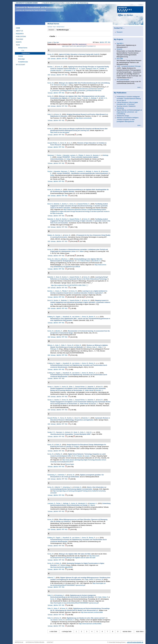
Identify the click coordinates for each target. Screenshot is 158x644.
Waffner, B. (59, 454)
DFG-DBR (120, 59)
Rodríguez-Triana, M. (92, 69)
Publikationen (26, 53)
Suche (53, 36)
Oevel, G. (77, 432)
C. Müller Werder (88, 390)
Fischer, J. (59, 503)
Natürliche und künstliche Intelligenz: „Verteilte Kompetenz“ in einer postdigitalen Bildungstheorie (128, 120)
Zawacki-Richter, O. (53, 143)
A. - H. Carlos (81, 69)
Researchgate (70, 464)
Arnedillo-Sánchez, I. (57, 71)
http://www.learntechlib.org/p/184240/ (62, 567)
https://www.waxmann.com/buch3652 (90, 624)
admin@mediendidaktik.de (135, 642)
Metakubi (119, 49)
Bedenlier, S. (58, 204)
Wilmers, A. (51, 345)
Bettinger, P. (95, 98)
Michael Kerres (60, 27)
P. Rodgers (76, 447)
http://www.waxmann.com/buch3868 (92, 612)
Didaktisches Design (123, 116)
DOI (49, 59)
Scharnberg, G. (52, 475)
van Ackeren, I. (77, 317)
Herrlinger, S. (65, 85)
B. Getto (86, 580)
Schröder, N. (78, 487)
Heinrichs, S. (71, 620)
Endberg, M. (51, 317)
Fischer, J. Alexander (63, 155)
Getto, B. (50, 114)
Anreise (21, 56)
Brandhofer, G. (96, 261)
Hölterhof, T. (58, 487)
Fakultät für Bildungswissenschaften (54, 3)
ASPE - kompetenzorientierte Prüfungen (129, 66)
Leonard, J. (88, 456)
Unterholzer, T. (62, 475)
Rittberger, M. (54, 349)
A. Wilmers (88, 347)
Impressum (19, 642)
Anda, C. (58, 345)
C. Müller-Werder (84, 404)
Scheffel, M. (103, 69)
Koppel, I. (80, 98)
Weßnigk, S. (89, 171)
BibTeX (102, 42)
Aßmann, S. (87, 98)
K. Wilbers (81, 251)
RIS (109, 42)
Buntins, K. (59, 190)
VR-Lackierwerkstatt (123, 80)
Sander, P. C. (51, 432)
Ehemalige (22, 59)
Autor (50, 42)
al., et (70, 143)
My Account (21, 65)
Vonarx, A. (58, 291)
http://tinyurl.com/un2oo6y (84, 118)
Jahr (58, 42)
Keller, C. (64, 345)
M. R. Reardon (78, 456)
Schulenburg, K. (60, 595)
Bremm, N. (92, 317)
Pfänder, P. (82, 155)
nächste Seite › (127, 632)
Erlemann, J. (99, 390)
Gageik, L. (59, 317)
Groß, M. (89, 432)
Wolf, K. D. (104, 98)
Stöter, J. (72, 387)
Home (18, 28)
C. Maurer (92, 505)
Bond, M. (50, 204)
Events (19, 42)
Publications (21, 37)
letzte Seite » (140, 632)
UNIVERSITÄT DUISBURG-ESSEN (27, 3)
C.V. (23, 51)
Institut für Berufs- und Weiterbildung (77, 3)
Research (20, 34)
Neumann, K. (97, 155)
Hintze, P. (92, 580)
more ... (140, 87)
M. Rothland (55, 85)
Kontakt (50, 642)
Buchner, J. (51, 67)
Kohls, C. (83, 432)
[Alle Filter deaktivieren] (79, 44)
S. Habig (67, 159)
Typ (55, 42)
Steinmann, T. (52, 155)
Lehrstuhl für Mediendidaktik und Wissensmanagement (39, 9)
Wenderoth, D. (83, 503)
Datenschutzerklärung (35, 642)
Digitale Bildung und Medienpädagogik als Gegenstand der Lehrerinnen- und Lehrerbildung (129, 112)
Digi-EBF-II (120, 43)
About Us (19, 31)
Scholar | (54, 59)
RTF (106, 42)
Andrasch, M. (69, 432)
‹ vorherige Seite (66, 632)
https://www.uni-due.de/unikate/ (60, 132)
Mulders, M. (51, 235)
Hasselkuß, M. (67, 317)
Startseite (50, 27)
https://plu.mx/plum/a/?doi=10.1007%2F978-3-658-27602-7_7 (70, 285)
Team (54, 27)
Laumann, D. (74, 155)
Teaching (20, 39)
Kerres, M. (59, 67)
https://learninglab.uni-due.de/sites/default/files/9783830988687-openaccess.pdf (74, 603)
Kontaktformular (23, 62)
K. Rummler (72, 98)
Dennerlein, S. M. (70, 71)
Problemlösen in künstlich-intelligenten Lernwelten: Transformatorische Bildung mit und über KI (129, 99)
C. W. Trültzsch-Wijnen (83, 261)
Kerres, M (50, 54)
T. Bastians (63, 565)
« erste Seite (53, 632)
